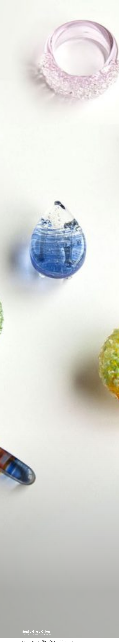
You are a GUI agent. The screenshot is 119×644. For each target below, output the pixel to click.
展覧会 (44, 641)
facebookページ (62, 641)
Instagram (72, 641)
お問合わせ (52, 641)
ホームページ (25, 641)
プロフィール (36, 641)
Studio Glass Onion (36, 630)
